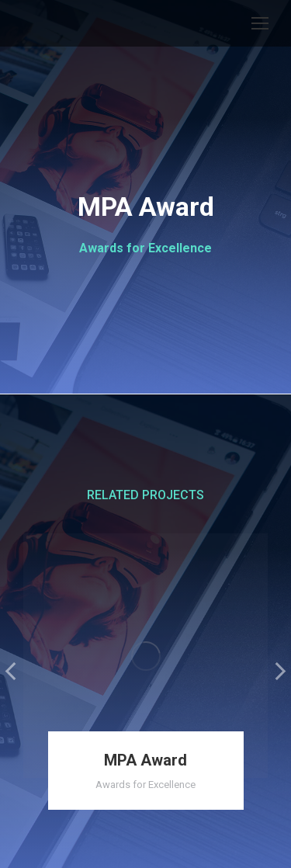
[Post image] (145, 656)
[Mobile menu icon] (260, 23)
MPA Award (145, 760)
